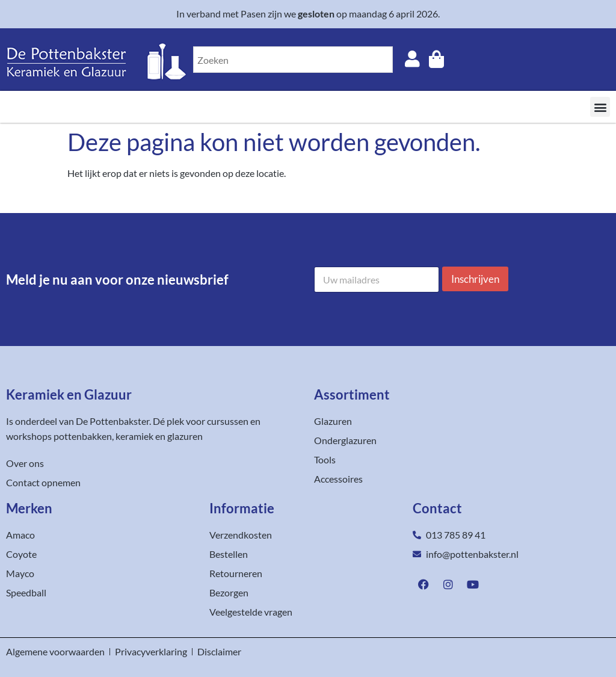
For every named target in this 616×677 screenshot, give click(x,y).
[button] (600, 107)
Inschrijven (475, 279)
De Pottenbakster (112, 421)
